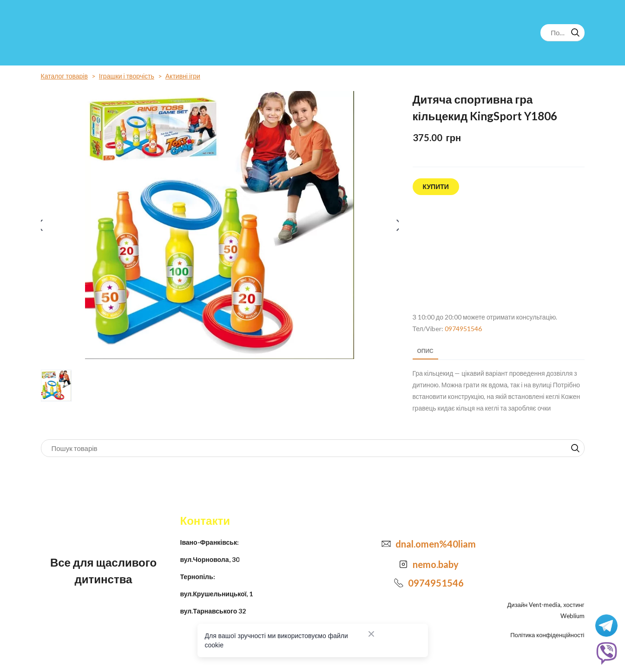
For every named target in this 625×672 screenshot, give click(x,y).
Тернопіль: (198, 577)
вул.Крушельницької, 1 (217, 594)
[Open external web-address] (499, 254)
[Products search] (562, 33)
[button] (575, 33)
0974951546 (463, 329)
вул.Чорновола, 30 (210, 559)
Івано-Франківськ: (210, 542)
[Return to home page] (79, 33)
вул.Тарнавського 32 (213, 611)
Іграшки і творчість (127, 76)
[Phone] (399, 583)
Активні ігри (183, 76)
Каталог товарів (64, 76)
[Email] (386, 544)
